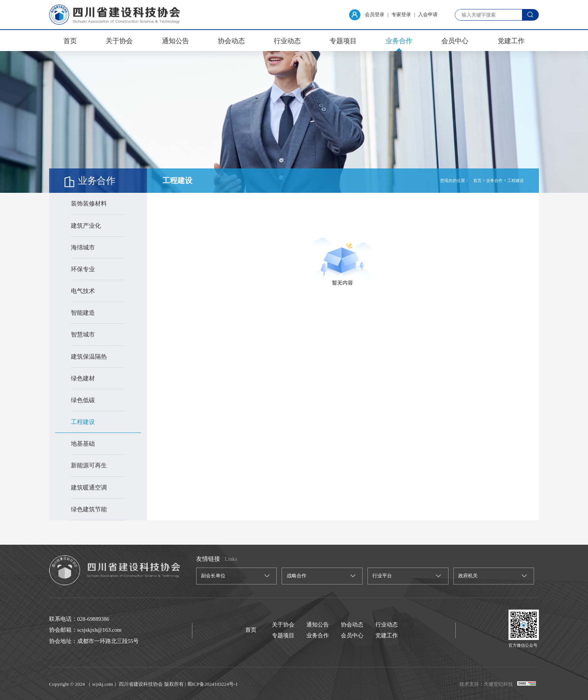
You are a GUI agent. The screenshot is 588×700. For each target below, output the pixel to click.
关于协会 (119, 41)
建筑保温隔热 (89, 357)
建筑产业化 (86, 226)
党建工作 (511, 41)
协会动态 (231, 41)
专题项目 (343, 41)
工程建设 (83, 422)
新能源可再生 (89, 465)
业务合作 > (496, 180)
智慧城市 (83, 334)
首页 (70, 41)
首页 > (479, 180)
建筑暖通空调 (89, 487)
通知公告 (175, 41)
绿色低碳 (83, 400)
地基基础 (83, 444)
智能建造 (83, 313)
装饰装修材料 (89, 204)
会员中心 (455, 41)
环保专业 (83, 269)
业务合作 (399, 41)
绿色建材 (83, 378)
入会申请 (428, 14)
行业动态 (287, 41)
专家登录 (401, 14)
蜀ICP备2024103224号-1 (212, 684)
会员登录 (367, 15)
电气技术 (83, 291)
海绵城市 (83, 247)
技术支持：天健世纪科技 (486, 684)
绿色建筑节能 (89, 509)
